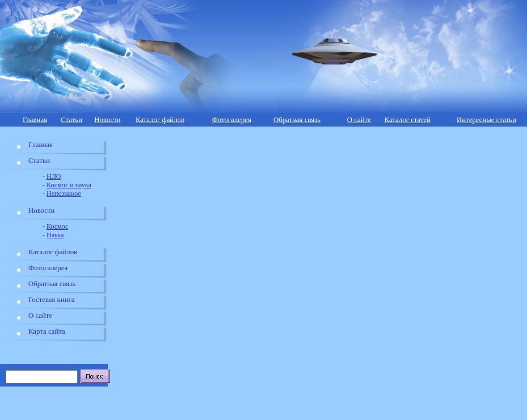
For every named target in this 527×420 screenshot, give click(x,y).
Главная (35, 120)
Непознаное (64, 194)
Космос (57, 226)
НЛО (54, 177)
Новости (107, 120)
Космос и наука (69, 185)
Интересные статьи (486, 120)
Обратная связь (297, 120)
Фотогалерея (232, 120)
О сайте (359, 120)
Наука (55, 235)
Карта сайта (47, 331)
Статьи (71, 120)
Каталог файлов (160, 120)
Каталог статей (408, 120)
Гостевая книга (51, 300)
